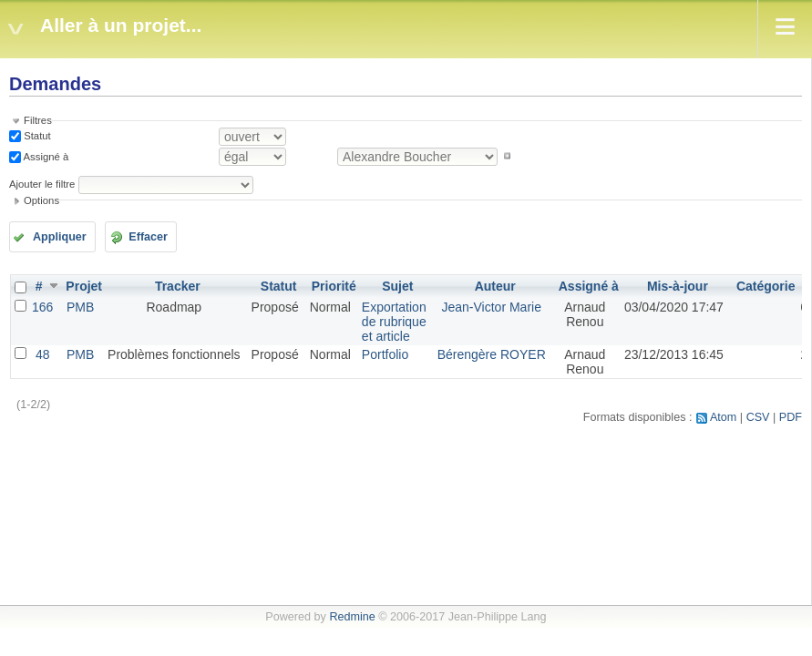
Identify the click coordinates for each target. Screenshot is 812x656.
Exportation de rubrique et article (394, 322)
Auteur (495, 286)
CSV (758, 417)
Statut (36, 136)
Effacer (148, 237)
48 (43, 354)
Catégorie (766, 286)
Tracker (178, 286)
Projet (84, 286)
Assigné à (45, 156)
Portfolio (385, 354)
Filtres (38, 120)
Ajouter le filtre (42, 184)
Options (41, 200)
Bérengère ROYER (492, 354)
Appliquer (60, 237)
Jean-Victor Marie (491, 307)
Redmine (352, 617)
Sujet (397, 286)
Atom (723, 417)
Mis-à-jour (678, 286)
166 (42, 307)
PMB (80, 307)
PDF (791, 417)
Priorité (334, 286)
